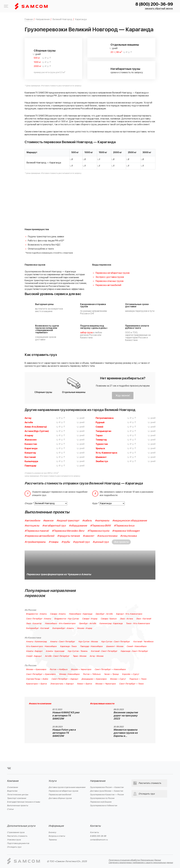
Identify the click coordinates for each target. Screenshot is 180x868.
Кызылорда (31, 461)
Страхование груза (16, 832)
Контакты (95, 826)
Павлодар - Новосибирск (91, 646)
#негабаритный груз (54, 526)
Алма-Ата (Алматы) (36, 427)
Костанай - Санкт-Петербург (104, 651)
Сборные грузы (45, 51)
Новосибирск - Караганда (81, 614)
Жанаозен (31, 440)
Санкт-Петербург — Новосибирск (110, 669)
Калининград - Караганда (111, 624)
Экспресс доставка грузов (110, 277)
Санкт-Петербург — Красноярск (41, 674)
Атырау (29, 436)
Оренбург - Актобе (104, 614)
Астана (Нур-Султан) (37, 431)
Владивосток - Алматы (36, 614)
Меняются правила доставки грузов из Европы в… (126, 733)
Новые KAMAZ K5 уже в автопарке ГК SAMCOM (66, 716)
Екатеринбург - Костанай (37, 628)
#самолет (88, 536)
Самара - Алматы (58, 614)
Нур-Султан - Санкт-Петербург (116, 642)
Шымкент (101, 457)
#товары (54, 542)
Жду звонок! (123, 396)
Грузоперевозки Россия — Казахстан (107, 787)
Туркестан (102, 444)
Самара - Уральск (109, 619)
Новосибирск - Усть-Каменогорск (60, 624)
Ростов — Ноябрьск (59, 669)
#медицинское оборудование (130, 521)
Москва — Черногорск (81, 669)
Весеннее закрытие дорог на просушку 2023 (126, 716)
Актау (28, 418)
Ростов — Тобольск (92, 674)
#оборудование (78, 526)
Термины (53, 840)
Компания (13, 781)
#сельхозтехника (107, 536)
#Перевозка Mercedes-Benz (68, 531)
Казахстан (31, 444)
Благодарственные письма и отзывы (23, 802)
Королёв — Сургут (131, 674)
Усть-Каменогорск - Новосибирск (41, 646)
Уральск (100, 448)
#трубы (66, 542)
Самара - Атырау (90, 619)
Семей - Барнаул (34, 656)
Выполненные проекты (18, 806)
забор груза (86, 333)
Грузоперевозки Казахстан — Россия (107, 795)
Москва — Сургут (118, 679)
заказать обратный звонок (159, 9)
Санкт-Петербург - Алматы (38, 619)
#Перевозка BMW (100, 526)
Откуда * (29, 503)
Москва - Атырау (85, 628)
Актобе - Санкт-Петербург (57, 656)
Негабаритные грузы (125, 69)
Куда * (96, 503)
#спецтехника (128, 536)
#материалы (102, 521)
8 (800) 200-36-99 (154, 4)
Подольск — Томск (138, 679)
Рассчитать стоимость (17, 836)
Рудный (100, 422)
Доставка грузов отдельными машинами (67, 787)
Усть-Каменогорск (106, 453)
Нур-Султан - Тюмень (78, 651)
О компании (12, 787)
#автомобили (32, 521)
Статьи (10, 809)
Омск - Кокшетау (34, 624)
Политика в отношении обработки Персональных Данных (135, 860)
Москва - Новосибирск (69, 674)
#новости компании (40, 704)
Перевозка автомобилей (108, 285)
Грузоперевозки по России (102, 798)
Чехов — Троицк (111, 674)
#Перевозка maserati (37, 531)
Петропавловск (105, 418)
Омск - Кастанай (144, 619)
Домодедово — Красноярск (94, 679)
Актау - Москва (96, 656)
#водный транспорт (68, 521)
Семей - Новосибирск (137, 646)
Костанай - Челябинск (143, 642)
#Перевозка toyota (98, 531)
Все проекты (121, 542)
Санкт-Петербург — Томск (131, 684)
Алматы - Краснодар (55, 651)
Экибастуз (102, 461)
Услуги (52, 781)
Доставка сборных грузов (60, 798)
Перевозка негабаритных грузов (112, 273)
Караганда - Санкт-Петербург (134, 651)
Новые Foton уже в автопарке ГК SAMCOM (64, 733)
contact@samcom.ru (99, 840)
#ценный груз (101, 542)
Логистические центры (18, 795)
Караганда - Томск (68, 646)
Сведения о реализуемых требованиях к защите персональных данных (141, 863)
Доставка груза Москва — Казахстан (107, 791)
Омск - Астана (126, 619)
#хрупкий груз (81, 542)
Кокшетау (30, 453)
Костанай (30, 457)
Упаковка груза (14, 840)
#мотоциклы (32, 526)
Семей (99, 427)
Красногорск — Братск (36, 684)
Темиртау (101, 440)
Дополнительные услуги (21, 826)
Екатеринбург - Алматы (63, 628)
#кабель (87, 521)
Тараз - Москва (79, 656)
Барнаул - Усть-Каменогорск (129, 614)
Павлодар (30, 466)
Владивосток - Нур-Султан (67, 619)
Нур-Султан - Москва (88, 642)
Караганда (31, 448)
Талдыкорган (103, 431)
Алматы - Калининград (36, 642)
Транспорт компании (17, 798)
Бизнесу (52, 832)
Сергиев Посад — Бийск (37, 679)
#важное (48, 521)
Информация (56, 826)
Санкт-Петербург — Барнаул (65, 679)
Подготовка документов (18, 843)
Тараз (99, 436)
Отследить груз (14, 847)
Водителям (12, 791)
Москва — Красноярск (36, 669)
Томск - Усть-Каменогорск (138, 624)
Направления (98, 781)
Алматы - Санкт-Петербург (63, 642)
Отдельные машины (125, 45)
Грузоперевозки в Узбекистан (104, 806)
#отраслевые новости (102, 704)
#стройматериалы (35, 542)
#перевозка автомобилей (39, 536)
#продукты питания (68, 536)
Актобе (29, 422)
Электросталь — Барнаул (62, 684)
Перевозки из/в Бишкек (101, 802)
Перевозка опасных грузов (109, 281)
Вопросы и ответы (57, 836)
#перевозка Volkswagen (126, 531)
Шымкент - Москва (115, 646)
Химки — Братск (84, 684)
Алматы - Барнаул (34, 651)
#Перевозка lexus (124, 526)
